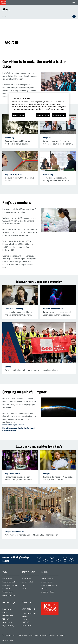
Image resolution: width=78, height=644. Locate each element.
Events (11, 613)
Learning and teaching (14, 309)
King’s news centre (13, 473)
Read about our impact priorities (13, 425)
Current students (30, 582)
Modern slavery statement (38, 635)
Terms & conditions (9, 635)
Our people (47, 138)
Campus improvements (14, 531)
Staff (30, 586)
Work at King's (49, 174)
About (6, 9)
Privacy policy (22, 635)
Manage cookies (8, 640)
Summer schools (11, 592)
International (11, 589)
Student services (50, 579)
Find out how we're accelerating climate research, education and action (19, 429)
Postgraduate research (11, 586)
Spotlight (46, 473)
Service (8, 367)
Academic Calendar (50, 592)
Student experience (11, 596)
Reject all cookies (43, 115)
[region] (39, 107)
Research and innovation (53, 309)
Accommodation (50, 582)
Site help (52, 635)
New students (30, 579)
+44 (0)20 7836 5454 (29, 609)
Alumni (30, 589)
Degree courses (11, 579)
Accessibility (61, 635)
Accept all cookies (59, 115)
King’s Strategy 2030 (13, 174)
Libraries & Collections (50, 586)
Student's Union (11, 616)
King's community (11, 626)
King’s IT (50, 589)
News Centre (11, 610)
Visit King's (11, 620)
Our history (10, 138)
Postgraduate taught (11, 582)
